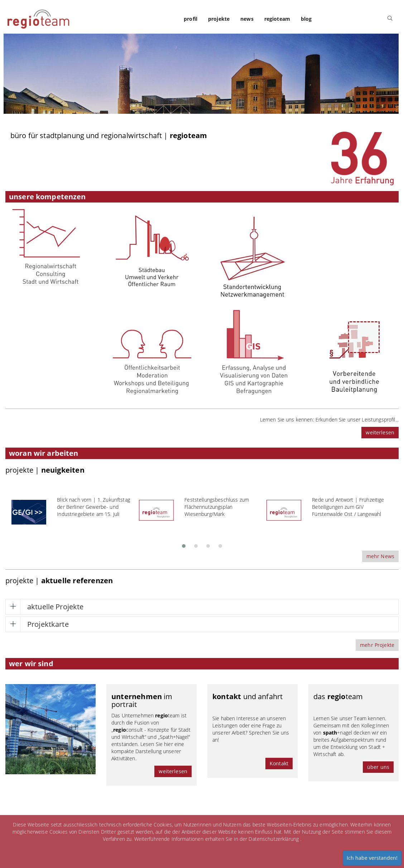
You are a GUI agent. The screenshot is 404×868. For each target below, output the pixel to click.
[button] (184, 544)
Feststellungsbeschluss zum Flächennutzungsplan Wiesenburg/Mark (217, 507)
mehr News (380, 556)
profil (191, 19)
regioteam (277, 19)
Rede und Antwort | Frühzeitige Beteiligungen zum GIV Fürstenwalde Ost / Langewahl (348, 507)
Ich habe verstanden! (372, 858)
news (247, 19)
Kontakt (279, 763)
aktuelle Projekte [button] (55, 607)
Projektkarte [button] (48, 624)
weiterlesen (380, 432)
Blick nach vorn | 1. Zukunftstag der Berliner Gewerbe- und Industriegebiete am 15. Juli (93, 507)
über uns (378, 767)
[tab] (202, 607)
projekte (219, 19)
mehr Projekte (377, 645)
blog (306, 19)
